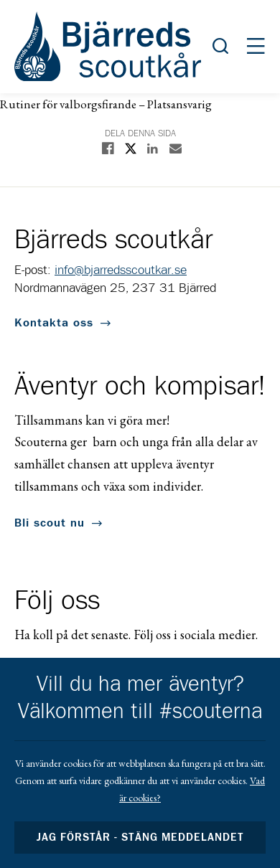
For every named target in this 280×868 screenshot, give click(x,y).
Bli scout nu (50, 523)
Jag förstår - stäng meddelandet (140, 838)
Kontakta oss (54, 323)
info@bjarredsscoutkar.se (121, 270)
